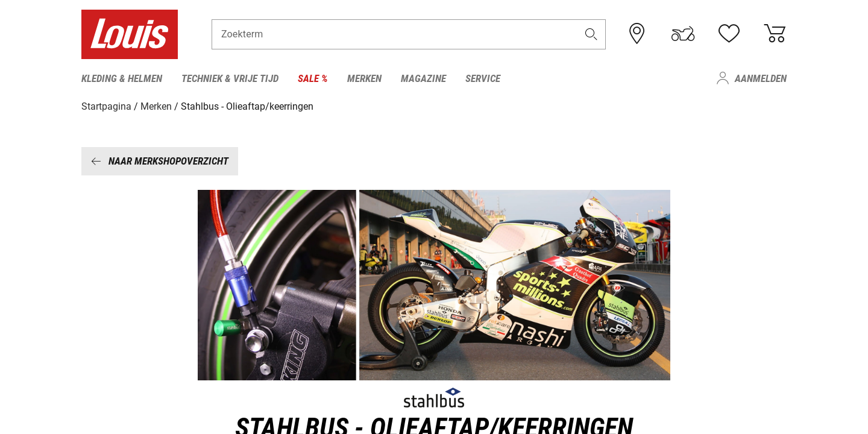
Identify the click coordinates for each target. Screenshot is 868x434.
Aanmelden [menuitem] (761, 78)
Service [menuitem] (483, 78)
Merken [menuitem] (364, 78)
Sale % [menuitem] (313, 78)
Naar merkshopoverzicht (160, 161)
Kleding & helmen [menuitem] (122, 78)
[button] (591, 34)
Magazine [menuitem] (423, 78)
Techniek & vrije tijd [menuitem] (230, 78)
